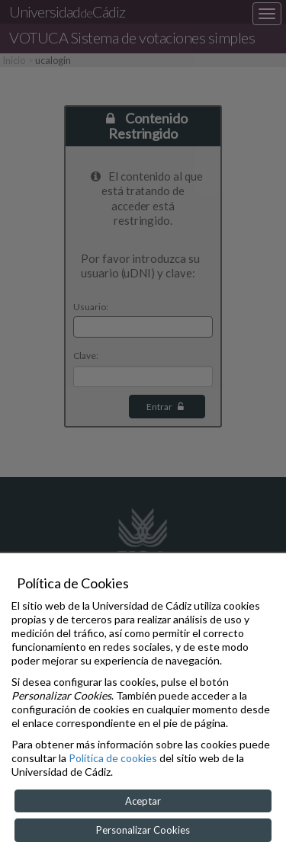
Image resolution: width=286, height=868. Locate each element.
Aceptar (143, 801)
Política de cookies (113, 758)
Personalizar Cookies (143, 830)
